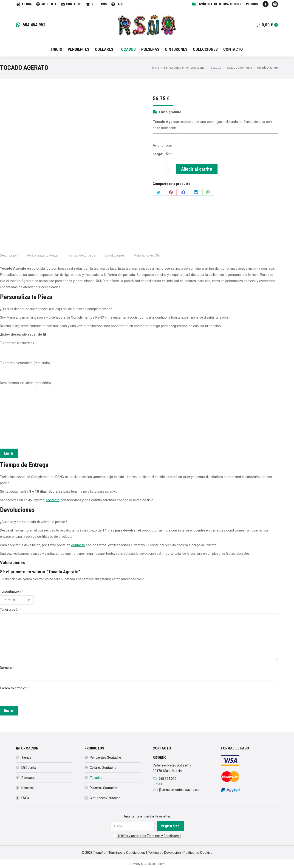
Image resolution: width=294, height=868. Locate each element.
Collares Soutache (103, 768)
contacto (78, 545)
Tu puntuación (11, 591)
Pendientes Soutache (105, 758)
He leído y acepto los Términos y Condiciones (149, 836)
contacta (53, 500)
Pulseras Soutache (103, 788)
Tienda (26, 758)
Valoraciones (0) (146, 255)
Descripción (9, 255)
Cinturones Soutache (105, 798)
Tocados (96, 778)
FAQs (25, 798)
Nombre (7, 668)
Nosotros (28, 788)
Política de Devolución (164, 853)
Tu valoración (11, 610)
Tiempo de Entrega (81, 255)
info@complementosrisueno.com (177, 790)
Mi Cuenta (29, 768)
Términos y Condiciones (127, 853)
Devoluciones (115, 255)
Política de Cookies (198, 853)
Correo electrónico (14, 688)
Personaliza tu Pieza (42, 255)
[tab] (9, 253)
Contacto (28, 778)
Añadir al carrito (197, 169)
